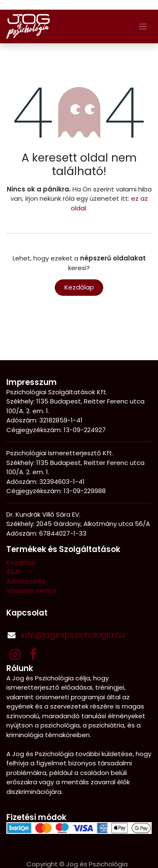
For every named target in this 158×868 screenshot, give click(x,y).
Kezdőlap (79, 287)
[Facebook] (33, 654)
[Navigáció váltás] (143, 26)
